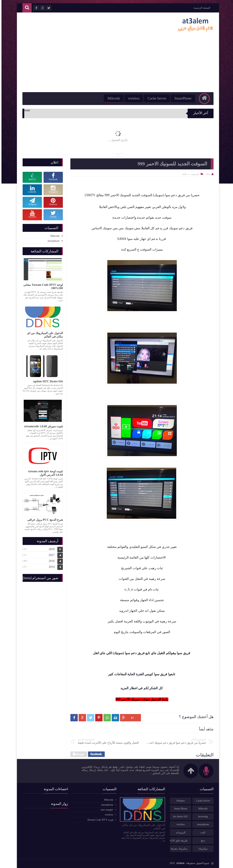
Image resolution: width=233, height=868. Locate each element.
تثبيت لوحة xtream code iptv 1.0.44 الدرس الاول (44, 473)
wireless (132, 98)
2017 (50, 555)
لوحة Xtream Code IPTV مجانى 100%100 (42, 286)
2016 (50, 561)
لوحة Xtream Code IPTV (99, 820)
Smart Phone (179, 809)
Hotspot (179, 801)
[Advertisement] (116, 65)
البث (201, 832)
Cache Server (155, 98)
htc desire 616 (179, 817)
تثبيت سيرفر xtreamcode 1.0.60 (42, 426)
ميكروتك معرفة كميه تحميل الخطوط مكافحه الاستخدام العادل (177, 849)
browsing (201, 817)
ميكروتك (201, 849)
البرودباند (179, 832)
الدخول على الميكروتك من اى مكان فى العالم (43, 335)
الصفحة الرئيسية (200, 8)
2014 (50, 567)
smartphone (52, 241)
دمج (201, 841)
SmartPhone (181, 98)
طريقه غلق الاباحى (177, 841)
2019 (50, 549)
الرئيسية (194, 174)
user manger (105, 810)
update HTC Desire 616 (47, 381)
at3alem (179, 863)
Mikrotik (112, 98)
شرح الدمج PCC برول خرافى (44, 520)
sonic (183, 174)
